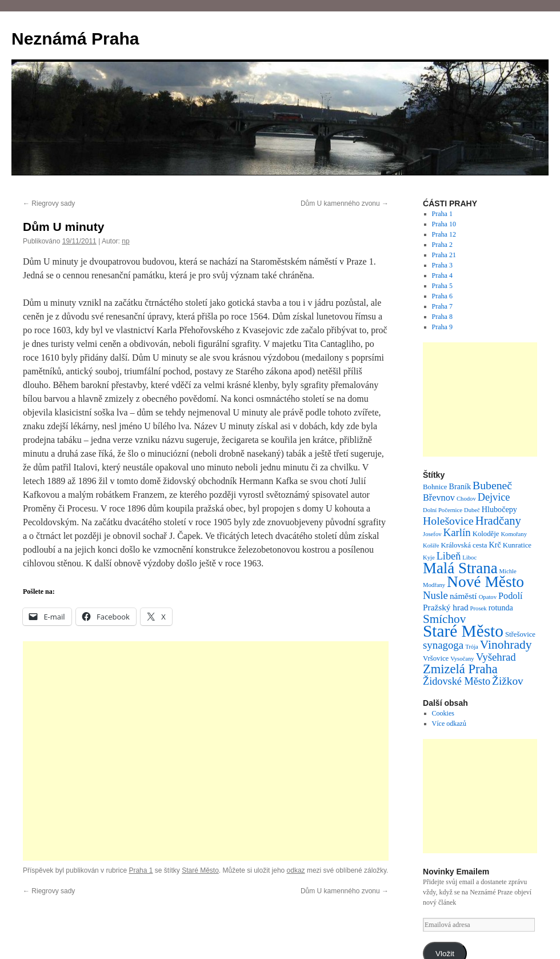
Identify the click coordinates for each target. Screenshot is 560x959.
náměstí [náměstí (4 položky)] (463, 596)
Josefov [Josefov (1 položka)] (432, 534)
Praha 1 (141, 870)
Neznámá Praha (75, 39)
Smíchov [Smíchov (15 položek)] (444, 619)
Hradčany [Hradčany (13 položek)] (498, 521)
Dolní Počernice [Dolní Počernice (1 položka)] (443, 510)
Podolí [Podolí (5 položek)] (510, 596)
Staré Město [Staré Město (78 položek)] (463, 631)
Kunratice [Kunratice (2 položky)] (517, 545)
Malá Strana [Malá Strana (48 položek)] (460, 568)
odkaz (296, 870)
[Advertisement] (206, 751)
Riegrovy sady (49, 203)
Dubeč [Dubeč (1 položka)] (472, 510)
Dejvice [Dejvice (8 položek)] (494, 497)
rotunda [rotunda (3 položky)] (501, 608)
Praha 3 (442, 265)
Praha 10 (444, 224)
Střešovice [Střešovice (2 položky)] (520, 634)
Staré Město (200, 870)
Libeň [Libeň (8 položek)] (449, 556)
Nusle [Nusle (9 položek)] (435, 595)
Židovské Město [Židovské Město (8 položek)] (457, 681)
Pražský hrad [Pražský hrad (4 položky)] (446, 607)
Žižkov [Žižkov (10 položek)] (508, 681)
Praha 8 (442, 317)
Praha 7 (442, 306)
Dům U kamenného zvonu (345, 203)
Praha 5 (442, 286)
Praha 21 (444, 255)
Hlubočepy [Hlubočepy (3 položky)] (499, 509)
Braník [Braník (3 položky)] (460, 486)
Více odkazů (449, 724)
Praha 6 (442, 296)
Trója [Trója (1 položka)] (472, 647)
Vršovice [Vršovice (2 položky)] (436, 658)
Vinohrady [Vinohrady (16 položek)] (506, 645)
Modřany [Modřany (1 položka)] (434, 585)
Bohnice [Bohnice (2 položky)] (435, 487)
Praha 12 (444, 234)
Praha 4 (442, 275)
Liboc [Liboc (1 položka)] (469, 558)
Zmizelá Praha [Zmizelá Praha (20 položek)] (460, 669)
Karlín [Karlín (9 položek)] (457, 532)
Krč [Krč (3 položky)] (495, 545)
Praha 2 (442, 245)
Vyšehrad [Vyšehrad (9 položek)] (496, 657)
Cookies (443, 713)
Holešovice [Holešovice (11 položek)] (448, 521)
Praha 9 (442, 327)
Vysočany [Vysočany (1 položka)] (462, 659)
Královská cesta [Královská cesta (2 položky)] (464, 545)
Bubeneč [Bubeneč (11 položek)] (492, 485)
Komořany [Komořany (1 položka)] (514, 534)
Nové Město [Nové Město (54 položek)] (485, 582)
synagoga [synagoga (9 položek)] (443, 645)
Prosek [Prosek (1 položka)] (479, 608)
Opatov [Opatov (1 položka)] (488, 597)
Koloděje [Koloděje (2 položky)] (486, 534)
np (125, 241)
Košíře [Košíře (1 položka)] (431, 546)
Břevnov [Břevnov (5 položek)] (439, 498)
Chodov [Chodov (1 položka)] (466, 499)
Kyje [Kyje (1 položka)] (429, 558)
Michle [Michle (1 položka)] (508, 571)
